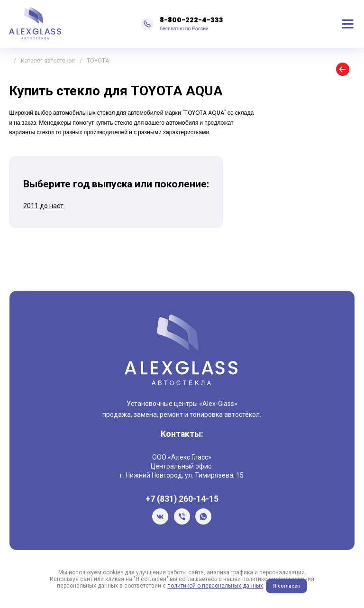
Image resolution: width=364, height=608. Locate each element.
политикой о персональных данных (215, 586)
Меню (348, 24)
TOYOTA (98, 61)
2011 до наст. (44, 206)
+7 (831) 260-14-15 (182, 499)
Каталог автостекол (48, 61)
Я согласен (287, 586)
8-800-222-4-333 (191, 20)
